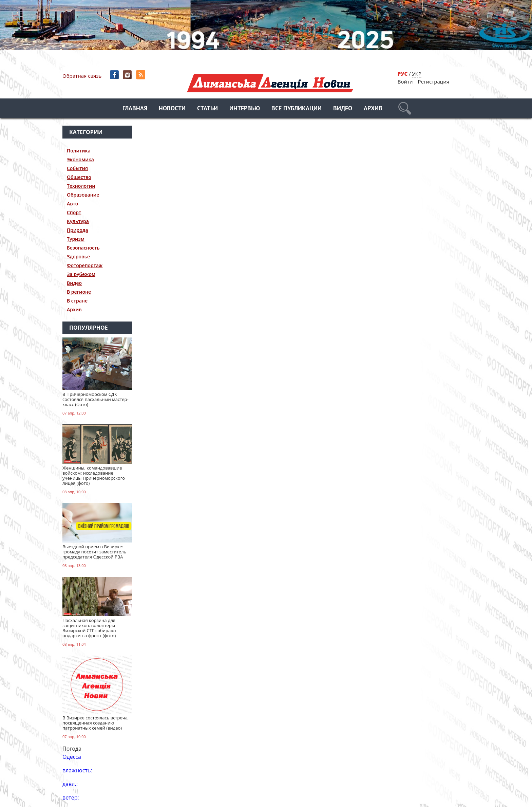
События (77, 168)
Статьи (207, 109)
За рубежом (81, 274)
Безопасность (83, 248)
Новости (172, 109)
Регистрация (434, 81)
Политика (79, 151)
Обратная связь (82, 76)
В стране (77, 301)
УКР (416, 74)
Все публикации (297, 109)
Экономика (80, 159)
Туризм (76, 239)
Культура (78, 221)
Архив (373, 109)
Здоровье (78, 256)
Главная (135, 109)
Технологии (81, 186)
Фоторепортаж (85, 265)
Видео (343, 109)
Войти (405, 81)
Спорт (74, 212)
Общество (79, 177)
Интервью (245, 109)
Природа (78, 230)
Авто (72, 204)
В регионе (79, 292)
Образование (83, 195)
